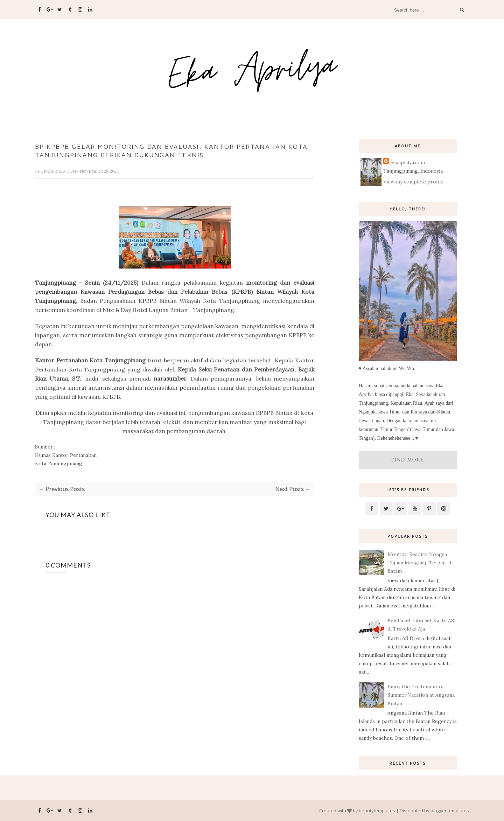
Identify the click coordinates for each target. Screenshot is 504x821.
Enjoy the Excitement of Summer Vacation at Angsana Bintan (421, 695)
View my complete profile (413, 182)
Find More (408, 460)
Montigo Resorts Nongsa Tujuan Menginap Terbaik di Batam (420, 563)
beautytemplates (377, 810)
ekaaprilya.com (59, 171)
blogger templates (450, 810)
